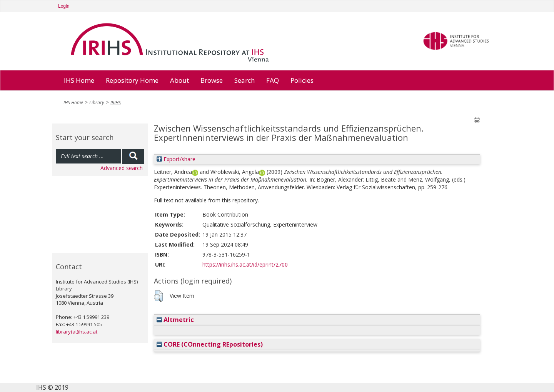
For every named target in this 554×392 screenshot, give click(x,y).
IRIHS (116, 103)
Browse (212, 80)
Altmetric (175, 320)
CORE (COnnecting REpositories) (210, 344)
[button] (158, 296)
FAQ (273, 80)
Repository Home (132, 80)
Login (64, 6)
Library (97, 103)
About (179, 80)
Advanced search (122, 168)
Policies (302, 80)
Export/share (176, 159)
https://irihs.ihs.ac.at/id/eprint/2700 (245, 264)
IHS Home (79, 80)
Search (244, 80)
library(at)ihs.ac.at (77, 332)
